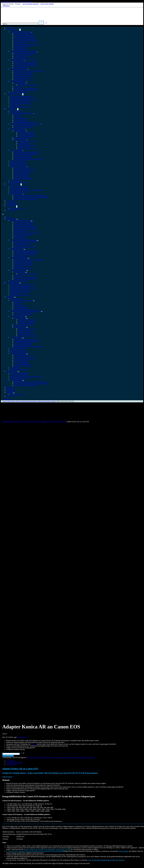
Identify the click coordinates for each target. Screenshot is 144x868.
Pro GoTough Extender (21, 173)
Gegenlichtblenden (16, 150)
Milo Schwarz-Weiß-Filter (22, 138)
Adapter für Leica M (21, 42)
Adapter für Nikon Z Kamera (23, 35)
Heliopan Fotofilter (20, 140)
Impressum (57, 839)
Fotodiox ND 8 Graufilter (26, 136)
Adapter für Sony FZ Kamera (23, 80)
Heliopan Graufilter (24, 147)
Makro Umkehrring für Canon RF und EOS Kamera (31, 195)
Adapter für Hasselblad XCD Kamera (26, 62)
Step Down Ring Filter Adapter (24, 125)
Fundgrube (10, 387)
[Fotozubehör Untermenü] (18, 109)
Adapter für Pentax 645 (21, 67)
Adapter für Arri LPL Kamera (23, 74)
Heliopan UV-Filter (24, 143)
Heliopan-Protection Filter (26, 145)
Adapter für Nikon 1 (20, 48)
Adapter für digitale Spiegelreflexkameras (23, 51)
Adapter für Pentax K (21, 57)
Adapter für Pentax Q (21, 49)
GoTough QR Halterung (22, 170)
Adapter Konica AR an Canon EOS (20, 482)
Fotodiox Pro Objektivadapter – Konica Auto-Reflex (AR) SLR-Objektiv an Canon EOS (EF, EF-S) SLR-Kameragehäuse (50, 486)
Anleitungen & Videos (17, 209)
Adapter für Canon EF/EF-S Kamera (26, 53)
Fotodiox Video (11, 389)
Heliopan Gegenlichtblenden (23, 156)
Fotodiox (92, 470)
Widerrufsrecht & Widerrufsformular (65, 846)
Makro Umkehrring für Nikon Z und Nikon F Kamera (31, 197)
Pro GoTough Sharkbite (22, 175)
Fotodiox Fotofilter (20, 131)
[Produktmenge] (11, 467)
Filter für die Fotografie (18, 129)
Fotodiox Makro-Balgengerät (19, 192)
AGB (55, 840)
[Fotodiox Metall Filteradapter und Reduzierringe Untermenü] (42, 124)
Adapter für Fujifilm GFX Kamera (25, 64)
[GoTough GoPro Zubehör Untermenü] (27, 167)
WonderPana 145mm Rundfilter (20, 98)
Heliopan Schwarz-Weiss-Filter (28, 149)
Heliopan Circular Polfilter (26, 141)
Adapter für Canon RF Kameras (24, 34)
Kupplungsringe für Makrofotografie (26, 199)
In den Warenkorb (8, 469)
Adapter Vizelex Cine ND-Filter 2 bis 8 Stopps (29, 71)
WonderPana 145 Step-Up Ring (20, 102)
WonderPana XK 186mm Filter (20, 107)
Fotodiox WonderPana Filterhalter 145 (22, 96)
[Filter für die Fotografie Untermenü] (26, 130)
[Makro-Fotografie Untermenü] (21, 184)
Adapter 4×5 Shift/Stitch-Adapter (25, 90)
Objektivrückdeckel (20, 120)
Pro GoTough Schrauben (22, 177)
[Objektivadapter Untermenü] (20, 30)
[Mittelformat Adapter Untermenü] (24, 61)
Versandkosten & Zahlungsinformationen (67, 844)
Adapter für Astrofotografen (19, 281)
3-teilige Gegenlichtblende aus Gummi (26, 152)
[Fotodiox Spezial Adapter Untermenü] (27, 82)
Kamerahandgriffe (16, 111)
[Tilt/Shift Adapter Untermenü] (26, 84)
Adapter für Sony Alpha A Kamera (25, 58)
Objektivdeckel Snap (21, 118)
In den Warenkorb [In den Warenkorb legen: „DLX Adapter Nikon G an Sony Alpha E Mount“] (12, 817)
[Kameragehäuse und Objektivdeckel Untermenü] (34, 114)
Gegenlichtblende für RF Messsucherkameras (28, 159)
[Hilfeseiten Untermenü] (17, 207)
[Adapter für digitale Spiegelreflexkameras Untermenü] (37, 52)
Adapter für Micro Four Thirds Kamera (26, 44)
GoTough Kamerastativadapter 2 (24, 172)
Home (8, 217)
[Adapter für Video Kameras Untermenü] (28, 70)
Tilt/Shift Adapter (20, 83)
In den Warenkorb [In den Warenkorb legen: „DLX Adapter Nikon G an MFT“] (12, 672)
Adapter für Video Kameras (19, 69)
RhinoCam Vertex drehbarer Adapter (26, 88)
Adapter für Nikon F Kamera (23, 55)
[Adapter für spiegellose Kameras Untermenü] (32, 32)
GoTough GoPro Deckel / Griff (24, 168)
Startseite (5, 401)
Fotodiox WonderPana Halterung (21, 103)
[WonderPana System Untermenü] (23, 94)
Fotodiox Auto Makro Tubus (19, 188)
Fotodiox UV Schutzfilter (26, 134)
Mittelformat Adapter (17, 60)
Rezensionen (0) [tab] (11, 477)
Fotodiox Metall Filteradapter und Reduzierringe (26, 124)
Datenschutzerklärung (61, 842)
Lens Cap (17, 117)
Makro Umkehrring (16, 194)
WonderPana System (14, 94)
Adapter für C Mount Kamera (23, 76)
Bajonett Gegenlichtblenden (23, 157)
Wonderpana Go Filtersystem (23, 179)
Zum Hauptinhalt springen (9, 2)
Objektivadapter (13, 29)
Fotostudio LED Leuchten (18, 161)
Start (4, 422)
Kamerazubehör (15, 180)
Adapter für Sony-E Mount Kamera (25, 37)
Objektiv (34, 457)
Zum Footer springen (24, 2)
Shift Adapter (18, 87)
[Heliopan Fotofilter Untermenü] (27, 140)
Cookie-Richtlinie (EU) (14, 846)
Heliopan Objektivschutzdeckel (24, 122)
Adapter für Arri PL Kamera (23, 73)
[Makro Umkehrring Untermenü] (23, 194)
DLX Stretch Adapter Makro (19, 187)
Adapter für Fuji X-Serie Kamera (25, 39)
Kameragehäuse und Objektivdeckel (22, 113)
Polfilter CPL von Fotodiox (27, 133)
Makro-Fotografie (13, 184)
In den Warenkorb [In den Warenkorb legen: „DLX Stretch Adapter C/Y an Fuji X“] (12, 769)
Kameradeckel (19, 115)
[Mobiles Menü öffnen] (3, 214)
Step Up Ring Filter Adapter (23, 127)
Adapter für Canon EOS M (23, 46)
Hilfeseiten (11, 206)
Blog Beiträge (11, 391)
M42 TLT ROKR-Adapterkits (27, 85)
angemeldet (12, 617)
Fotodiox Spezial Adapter (18, 81)
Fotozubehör (12, 109)
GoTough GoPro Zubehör (18, 166)
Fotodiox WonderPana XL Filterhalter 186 (23, 100)
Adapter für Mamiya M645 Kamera (25, 65)
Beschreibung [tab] (11, 474)
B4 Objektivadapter (20, 78)
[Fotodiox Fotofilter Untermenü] (27, 131)
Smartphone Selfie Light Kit (19, 164)
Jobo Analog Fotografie (18, 163)
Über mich (11, 210)
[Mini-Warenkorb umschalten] (46, 23)
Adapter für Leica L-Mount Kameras (26, 41)
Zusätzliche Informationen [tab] (15, 476)
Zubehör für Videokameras (19, 369)
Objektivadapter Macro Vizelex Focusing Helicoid (26, 190)
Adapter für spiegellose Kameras (20, 32)
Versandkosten (22, 450)
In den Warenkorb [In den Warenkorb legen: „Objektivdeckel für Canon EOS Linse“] (12, 721)
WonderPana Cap (16, 105)
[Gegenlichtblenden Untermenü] (23, 151)
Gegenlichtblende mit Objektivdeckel (26, 154)
